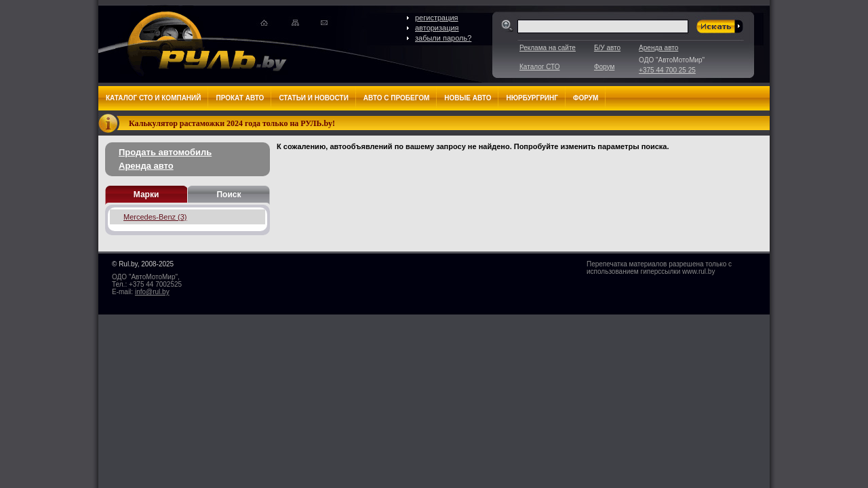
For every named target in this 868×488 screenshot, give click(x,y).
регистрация (437, 18)
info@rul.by (152, 292)
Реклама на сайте (548, 48)
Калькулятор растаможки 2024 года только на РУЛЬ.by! (232, 123)
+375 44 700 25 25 (667, 70)
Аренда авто (658, 48)
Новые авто (468, 98)
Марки (146, 195)
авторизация (437, 28)
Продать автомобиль (165, 152)
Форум (604, 67)
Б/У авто (607, 48)
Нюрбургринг (532, 98)
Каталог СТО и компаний (153, 98)
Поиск (229, 195)
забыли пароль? (443, 38)
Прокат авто (240, 98)
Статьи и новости (313, 98)
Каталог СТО (539, 67)
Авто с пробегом (397, 98)
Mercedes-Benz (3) (155, 217)
